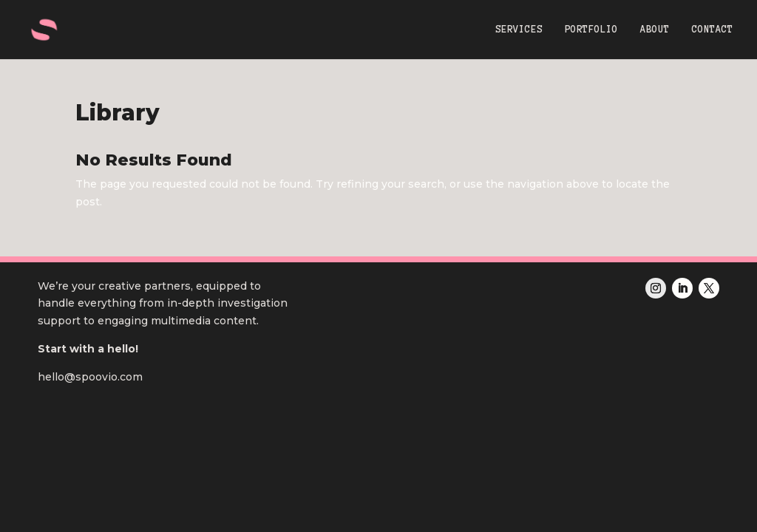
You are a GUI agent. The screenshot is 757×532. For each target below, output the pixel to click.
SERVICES (519, 30)
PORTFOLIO (591, 30)
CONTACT (713, 30)
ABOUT (655, 30)
